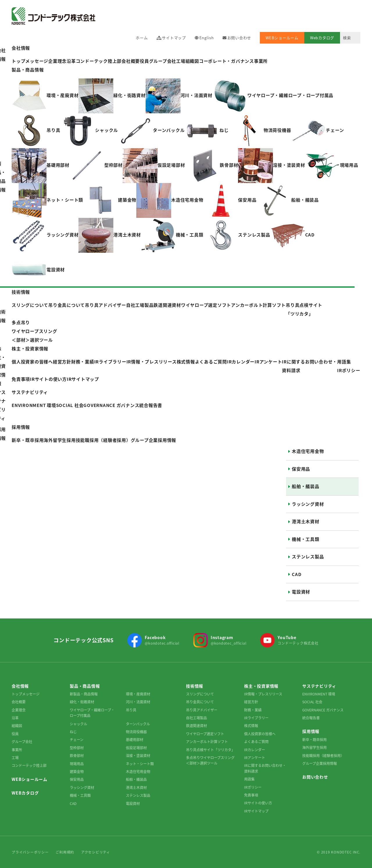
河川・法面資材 (138, 702)
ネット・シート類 (140, 764)
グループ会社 (163, 61)
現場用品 (77, 764)
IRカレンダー (241, 362)
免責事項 (21, 379)
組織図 (192, 61)
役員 (144, 61)
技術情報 (21, 292)
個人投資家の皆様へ (260, 734)
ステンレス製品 (308, 557)
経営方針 (251, 702)
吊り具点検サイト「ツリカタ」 (210, 750)
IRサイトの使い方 (48, 379)
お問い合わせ (239, 38)
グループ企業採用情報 (320, 763)
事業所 (261, 61)
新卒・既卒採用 (314, 740)
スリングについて (200, 694)
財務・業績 (253, 710)
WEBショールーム (282, 38)
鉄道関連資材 (196, 726)
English (207, 38)
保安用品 (301, 469)
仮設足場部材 (136, 748)
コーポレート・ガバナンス (227, 61)
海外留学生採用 (314, 747)
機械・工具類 (306, 539)
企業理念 (19, 710)
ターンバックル (138, 724)
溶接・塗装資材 (138, 756)
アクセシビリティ (96, 852)
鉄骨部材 (77, 756)
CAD (297, 574)
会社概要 (131, 61)
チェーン (77, 740)
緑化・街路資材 (82, 702)
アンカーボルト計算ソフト (207, 742)
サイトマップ (174, 38)
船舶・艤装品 (306, 486)
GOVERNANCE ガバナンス (323, 710)
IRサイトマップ (83, 379)
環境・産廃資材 (138, 694)
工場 (181, 61)
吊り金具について (200, 702)
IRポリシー (349, 370)
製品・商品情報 (28, 70)
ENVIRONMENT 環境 (319, 694)
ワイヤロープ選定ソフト (205, 734)
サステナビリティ (30, 392)
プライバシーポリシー (30, 852)
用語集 (344, 362)
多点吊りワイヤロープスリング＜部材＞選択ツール (210, 760)
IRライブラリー (256, 718)
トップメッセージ (26, 694)
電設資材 (301, 592)
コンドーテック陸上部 (29, 765)
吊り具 (131, 710)
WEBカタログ (25, 793)
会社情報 (21, 48)
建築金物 (77, 772)
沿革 (15, 718)
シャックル (78, 724)
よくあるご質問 (211, 362)
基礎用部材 (135, 740)
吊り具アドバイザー (202, 710)
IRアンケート (268, 362)
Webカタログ (322, 38)
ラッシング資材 (308, 504)
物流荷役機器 (136, 732)
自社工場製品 (196, 718)
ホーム (142, 38)
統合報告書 (311, 718)
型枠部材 (77, 748)
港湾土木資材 (306, 521)
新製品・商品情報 (84, 694)
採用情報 (21, 427)
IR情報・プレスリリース (152, 362)
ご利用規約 (65, 852)
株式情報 (186, 362)
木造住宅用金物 (308, 451)
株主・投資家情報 (30, 349)
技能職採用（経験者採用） (323, 756)
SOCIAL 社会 (312, 702)
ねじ (73, 732)
